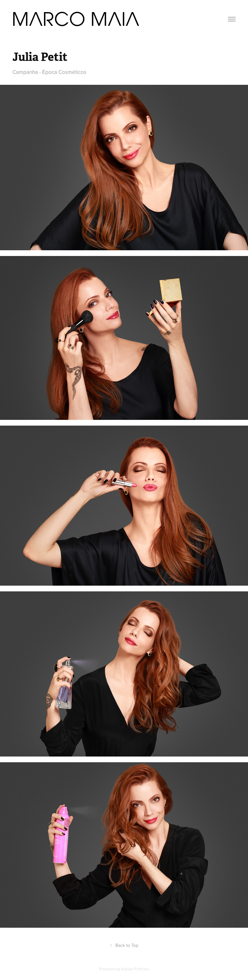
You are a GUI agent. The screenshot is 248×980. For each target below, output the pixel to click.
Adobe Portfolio (135, 969)
